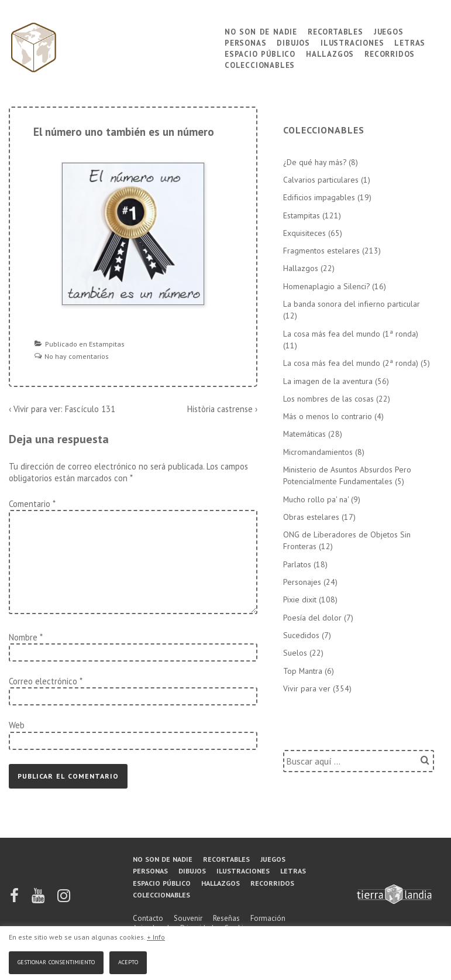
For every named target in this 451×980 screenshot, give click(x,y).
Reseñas (226, 918)
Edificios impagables (319, 197)
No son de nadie (261, 31)
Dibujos (293, 42)
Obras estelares (311, 517)
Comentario (32, 504)
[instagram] (64, 900)
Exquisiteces (304, 233)
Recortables (335, 31)
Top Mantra (303, 671)
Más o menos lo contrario (328, 416)
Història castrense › (222, 409)
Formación (268, 918)
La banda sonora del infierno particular (352, 304)
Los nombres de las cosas (328, 399)
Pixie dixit (300, 599)
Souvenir (188, 918)
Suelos (295, 653)
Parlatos (297, 564)
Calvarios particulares (321, 180)
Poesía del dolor (312, 618)
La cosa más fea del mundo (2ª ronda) (351, 363)
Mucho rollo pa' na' (316, 499)
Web (17, 725)
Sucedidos (301, 635)
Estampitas (107, 344)
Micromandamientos (318, 452)
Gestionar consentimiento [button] (56, 961)
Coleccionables (260, 64)
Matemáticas (304, 434)
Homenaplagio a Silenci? (326, 286)
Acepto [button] (128, 961)
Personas (245, 42)
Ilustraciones (352, 42)
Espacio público (260, 53)
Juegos (389, 31)
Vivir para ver (307, 688)
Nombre (23, 637)
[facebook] (15, 900)
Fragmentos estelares (321, 251)
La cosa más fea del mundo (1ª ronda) (351, 334)
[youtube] (39, 900)
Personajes (302, 582)
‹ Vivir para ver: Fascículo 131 (62, 409)
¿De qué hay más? (315, 162)
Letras (410, 42)
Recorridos (390, 53)
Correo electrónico (43, 681)
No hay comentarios (77, 356)
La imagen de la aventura (328, 381)
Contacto (148, 918)
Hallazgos (330, 53)
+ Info (156, 937)
